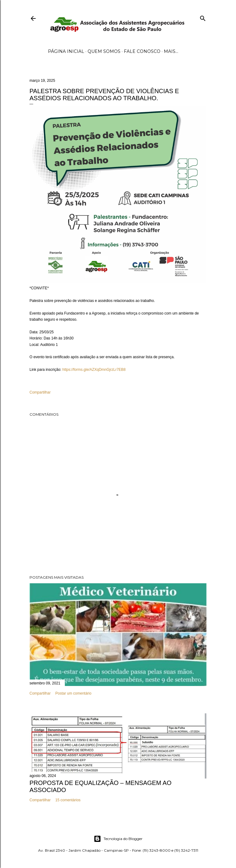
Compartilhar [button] (40, 392)
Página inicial (66, 51)
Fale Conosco (142, 51)
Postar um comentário (73, 693)
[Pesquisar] (203, 17)
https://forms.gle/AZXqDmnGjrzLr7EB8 (94, 370)
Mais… (171, 51)
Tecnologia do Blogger (118, 839)
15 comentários (68, 800)
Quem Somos (104, 51)
